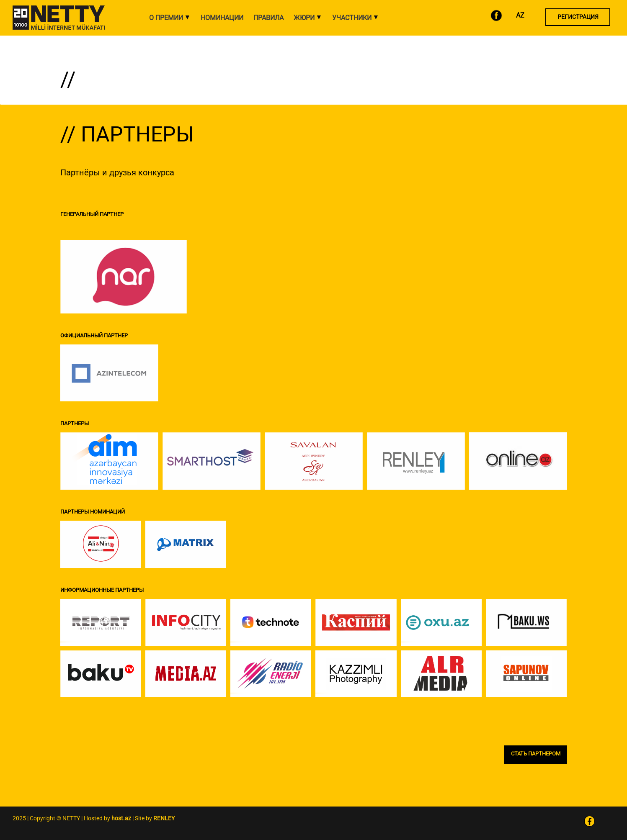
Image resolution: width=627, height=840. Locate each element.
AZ (520, 15)
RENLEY (164, 818)
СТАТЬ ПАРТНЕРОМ (536, 754)
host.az (121, 818)
